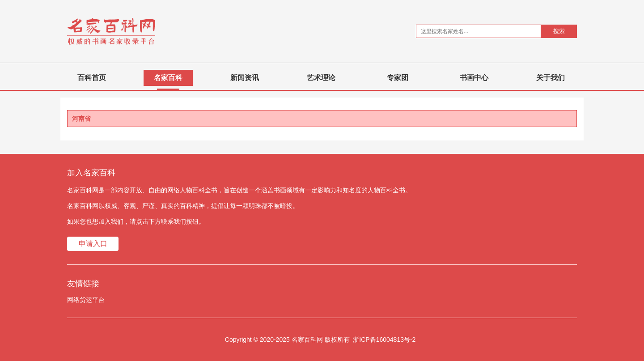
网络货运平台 (86, 300)
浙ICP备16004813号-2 (384, 340)
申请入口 (93, 244)
